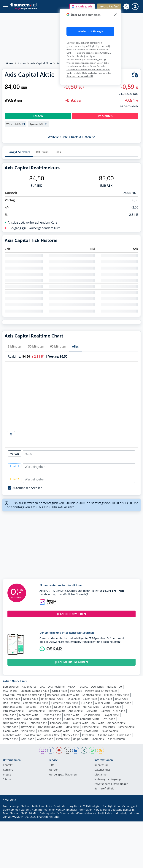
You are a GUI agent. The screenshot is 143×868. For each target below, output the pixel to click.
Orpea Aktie (59, 691)
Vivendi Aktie (31, 719)
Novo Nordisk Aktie (15, 723)
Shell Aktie (98, 739)
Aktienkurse (29, 687)
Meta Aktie (72, 727)
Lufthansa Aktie (13, 707)
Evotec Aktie (10, 739)
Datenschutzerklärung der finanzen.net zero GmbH (89, 75)
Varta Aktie (28, 731)
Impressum (101, 765)
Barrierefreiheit (104, 789)
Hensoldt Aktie (92, 715)
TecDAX (83, 687)
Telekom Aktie (12, 719)
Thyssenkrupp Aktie (50, 727)
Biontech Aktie (36, 711)
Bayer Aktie (90, 699)
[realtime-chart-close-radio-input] (79, 454)
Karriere (8, 770)
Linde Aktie (124, 735)
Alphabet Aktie (117, 723)
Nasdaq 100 (114, 687)
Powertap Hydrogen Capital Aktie (23, 695)
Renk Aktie (9, 715)
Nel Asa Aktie (91, 707)
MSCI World (10, 691)
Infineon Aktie (38, 723)
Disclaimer (101, 775)
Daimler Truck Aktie (113, 711)
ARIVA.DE (14, 817)
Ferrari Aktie (72, 715)
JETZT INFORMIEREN (71, 614)
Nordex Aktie (71, 735)
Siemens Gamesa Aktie (35, 691)
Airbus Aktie (11, 727)
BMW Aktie (28, 727)
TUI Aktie (86, 703)
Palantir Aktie (80, 723)
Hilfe (51, 765)
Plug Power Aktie (13, 711)
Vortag (15, 454)
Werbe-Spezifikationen (63, 775)
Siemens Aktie (122, 703)
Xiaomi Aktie (11, 731)
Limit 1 (15, 466)
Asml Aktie (28, 739)
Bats (58, 152)
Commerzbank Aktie (35, 703)
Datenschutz (102, 770)
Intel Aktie (88, 735)
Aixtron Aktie (45, 739)
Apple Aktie (76, 711)
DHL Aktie (106, 699)
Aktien (22, 63)
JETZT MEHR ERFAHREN (71, 662)
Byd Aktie (45, 707)
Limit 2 (15, 479)
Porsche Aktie (90, 727)
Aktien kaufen (116, 739)
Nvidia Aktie (31, 699)
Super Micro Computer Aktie (82, 719)
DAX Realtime (56, 687)
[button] (82, 7)
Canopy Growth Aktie (85, 731)
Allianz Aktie (103, 703)
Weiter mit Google (90, 31)
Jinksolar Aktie (57, 711)
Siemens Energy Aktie (64, 703)
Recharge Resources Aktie (63, 695)
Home (10, 63)
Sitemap (8, 779)
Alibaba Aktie (106, 735)
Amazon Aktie (11, 699)
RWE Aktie (109, 719)
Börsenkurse (11, 687)
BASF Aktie (122, 699)
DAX (42, 687)
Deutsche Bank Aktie (67, 707)
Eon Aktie (44, 731)
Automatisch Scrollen (27, 488)
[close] (115, 15)
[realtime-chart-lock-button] (11, 435)
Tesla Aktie (73, 699)
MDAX (71, 687)
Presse (7, 775)
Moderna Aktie (52, 719)
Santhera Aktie (92, 695)
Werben (54, 770)
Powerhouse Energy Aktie (101, 691)
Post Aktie (76, 691)
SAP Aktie (92, 711)
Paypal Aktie (111, 715)
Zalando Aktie (110, 731)
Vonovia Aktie (61, 731)
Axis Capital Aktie (41, 63)
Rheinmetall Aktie (52, 699)
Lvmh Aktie (63, 739)
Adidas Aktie (52, 735)
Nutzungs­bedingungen (109, 779)
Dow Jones (97, 687)
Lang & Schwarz (19, 152)
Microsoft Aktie (112, 707)
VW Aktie (31, 707)
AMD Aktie (98, 723)
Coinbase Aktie (59, 723)
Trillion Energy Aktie (116, 695)
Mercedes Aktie (29, 715)
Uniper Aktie (81, 739)
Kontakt (8, 765)
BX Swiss (42, 152)
